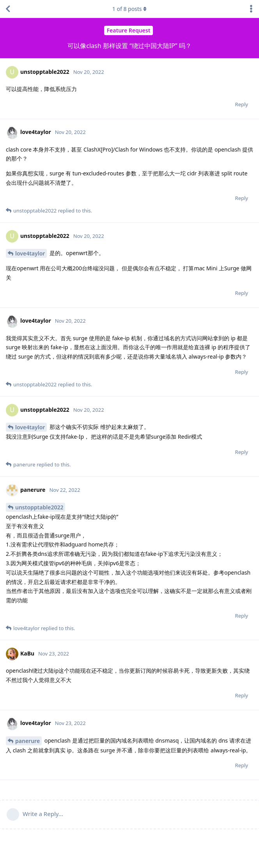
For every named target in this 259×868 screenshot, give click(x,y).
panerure (27, 741)
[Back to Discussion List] (8, 9)
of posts (129, 9)
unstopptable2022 (39, 507)
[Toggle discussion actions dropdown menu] (251, 9)
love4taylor (30, 253)
